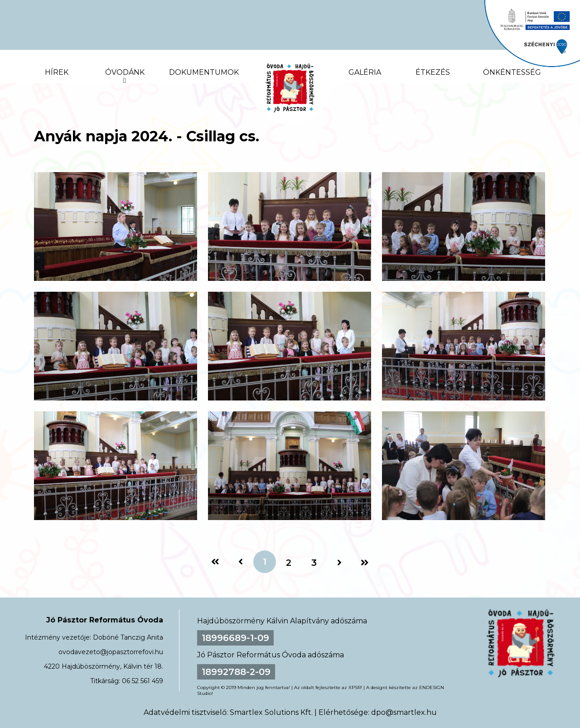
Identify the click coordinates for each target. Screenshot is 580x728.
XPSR (355, 687)
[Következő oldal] (339, 563)
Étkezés (433, 72)
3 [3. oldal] (314, 563)
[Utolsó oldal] (365, 563)
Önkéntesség (512, 72)
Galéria (365, 72)
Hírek (57, 72)
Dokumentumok (204, 72)
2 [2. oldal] (289, 563)
